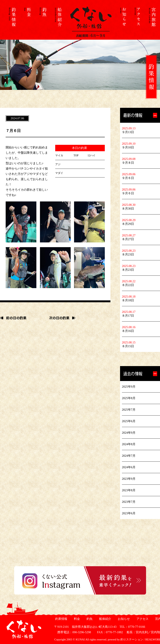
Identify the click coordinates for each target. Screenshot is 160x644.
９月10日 (128, 147)
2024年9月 (129, 433)
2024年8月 (129, 444)
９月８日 (128, 163)
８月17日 (128, 316)
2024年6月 (129, 467)
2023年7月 (129, 502)
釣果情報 (61, 619)
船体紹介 (105, 619)
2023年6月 (129, 513)
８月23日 (128, 254)
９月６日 (128, 178)
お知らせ (123, 619)
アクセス (142, 619)
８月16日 (128, 331)
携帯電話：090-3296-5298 (73, 632)
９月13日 (128, 132)
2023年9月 (129, 479)
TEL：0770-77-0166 (132, 627)
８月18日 (128, 300)
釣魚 (89, 619)
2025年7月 (129, 410)
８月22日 (128, 285)
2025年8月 (129, 398)
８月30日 (128, 209)
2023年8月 (129, 490)
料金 (76, 619)
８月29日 (128, 224)
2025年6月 (129, 421)
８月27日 (128, 239)
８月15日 (128, 346)
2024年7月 (129, 456)
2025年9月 (129, 387)
